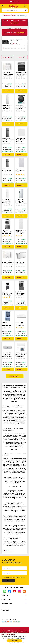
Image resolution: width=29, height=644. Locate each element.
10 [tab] (17, 48)
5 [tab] (10, 48)
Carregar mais (14, 376)
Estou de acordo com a (15, 577)
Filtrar (21, 57)
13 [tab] (22, 48)
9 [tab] (16, 48)
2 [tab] (5, 48)
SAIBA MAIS (15, 24)
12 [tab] (20, 48)
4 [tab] (8, 48)
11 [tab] (19, 48)
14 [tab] (23, 48)
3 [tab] (7, 48)
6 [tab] (11, 48)
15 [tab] (24, 48)
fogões (16, 480)
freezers (13, 480)
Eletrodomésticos (17, 29)
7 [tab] (13, 48)
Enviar (7, 581)
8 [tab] (14, 48)
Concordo (15, 641)
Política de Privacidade (20, 577)
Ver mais (8, 551)
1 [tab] (4, 48)
